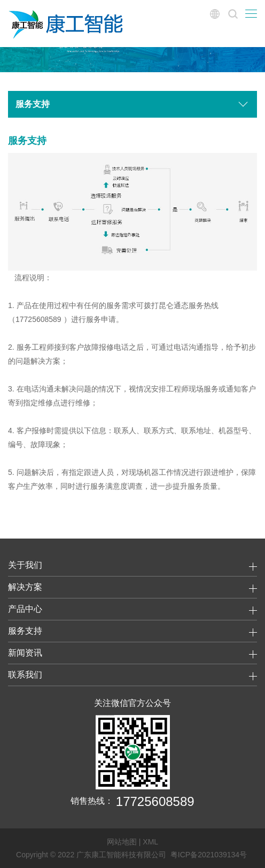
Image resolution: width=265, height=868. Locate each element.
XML (150, 842)
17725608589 (155, 801)
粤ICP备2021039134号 (209, 855)
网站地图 (122, 842)
